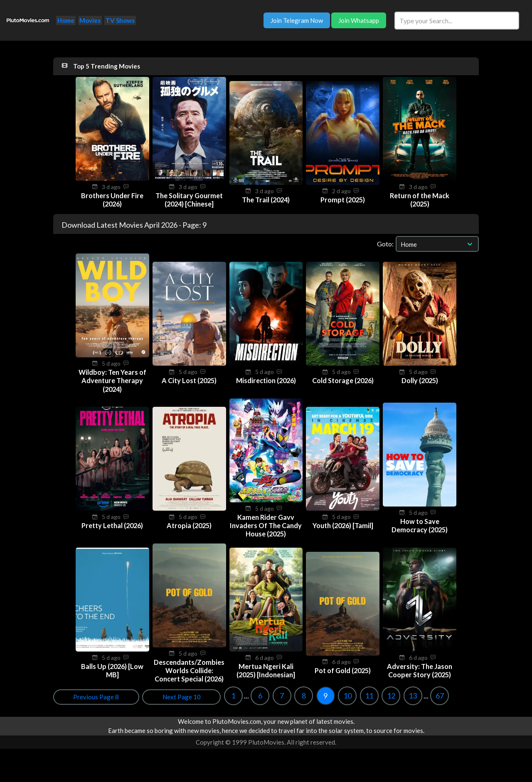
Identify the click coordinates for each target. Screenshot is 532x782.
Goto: (385, 244)
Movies (90, 20)
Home (66, 20)
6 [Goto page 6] (89, 704)
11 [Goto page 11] (199, 704)
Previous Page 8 (394, 705)
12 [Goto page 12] (220, 704)
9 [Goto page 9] (155, 704)
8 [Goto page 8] (133, 704)
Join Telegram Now (297, 20)
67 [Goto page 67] (269, 704)
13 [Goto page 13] (242, 704)
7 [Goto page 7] (111, 704)
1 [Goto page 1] (63, 704)
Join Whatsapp (359, 20)
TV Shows (120, 20)
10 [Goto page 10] (177, 704)
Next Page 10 (453, 705)
